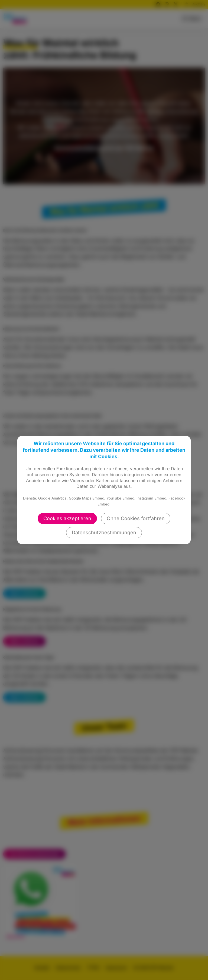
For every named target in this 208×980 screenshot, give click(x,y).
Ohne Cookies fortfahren (136, 518)
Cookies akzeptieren (67, 518)
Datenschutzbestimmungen (104, 532)
